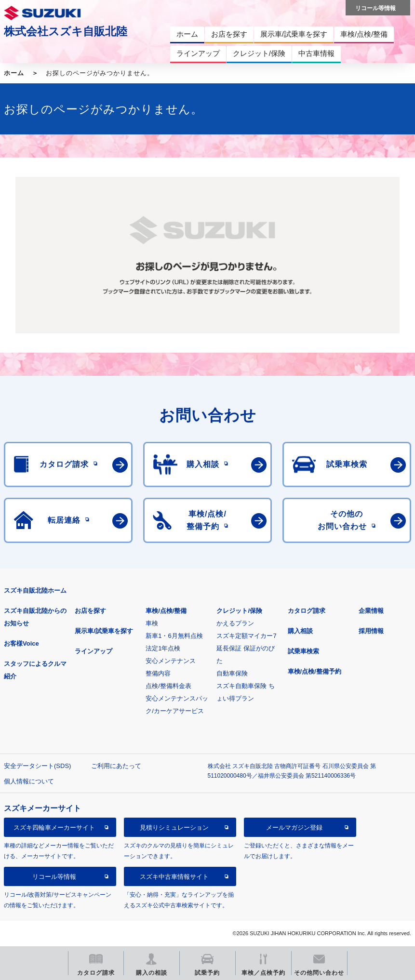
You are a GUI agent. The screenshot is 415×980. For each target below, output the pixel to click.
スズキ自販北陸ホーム (35, 590)
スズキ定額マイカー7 (246, 636)
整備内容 (158, 673)
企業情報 (371, 611)
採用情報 (371, 631)
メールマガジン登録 (294, 828)
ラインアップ (94, 651)
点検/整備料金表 (168, 686)
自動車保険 (232, 673)
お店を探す (90, 611)
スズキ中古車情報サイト (174, 877)
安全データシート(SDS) (37, 766)
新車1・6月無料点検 (174, 636)
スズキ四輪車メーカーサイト (54, 828)
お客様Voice (21, 643)
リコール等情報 (54, 877)
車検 (152, 623)
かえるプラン (235, 623)
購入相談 (300, 631)
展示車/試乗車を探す (104, 631)
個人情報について (29, 781)
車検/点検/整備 (166, 611)
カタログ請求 (307, 611)
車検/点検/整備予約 (315, 671)
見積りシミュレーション (174, 828)
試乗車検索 (303, 651)
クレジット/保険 (239, 611)
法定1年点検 (163, 648)
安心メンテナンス (171, 661)
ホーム (14, 73)
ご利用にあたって (116, 766)
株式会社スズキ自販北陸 (66, 31)
